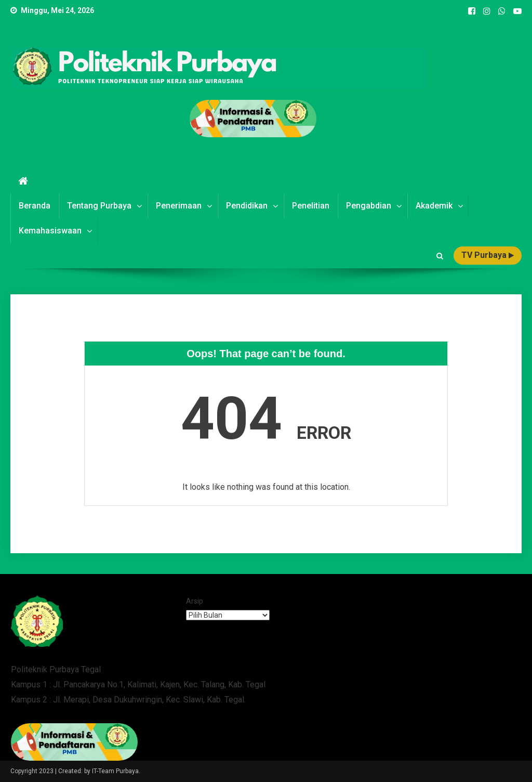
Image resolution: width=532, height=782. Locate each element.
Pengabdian (369, 206)
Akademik (434, 206)
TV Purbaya (488, 255)
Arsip (195, 601)
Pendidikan (247, 206)
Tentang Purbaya (99, 206)
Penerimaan (179, 206)
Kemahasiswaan (50, 231)
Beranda (35, 206)
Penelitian (311, 206)
